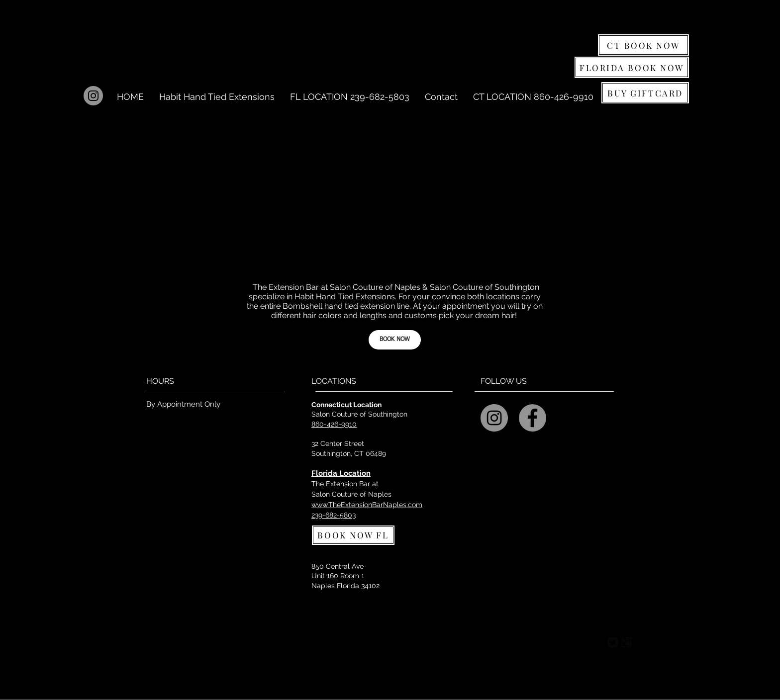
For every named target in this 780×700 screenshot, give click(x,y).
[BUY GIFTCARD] (645, 93)
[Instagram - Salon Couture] (494, 418)
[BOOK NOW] (395, 340)
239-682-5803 (334, 515)
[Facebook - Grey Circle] (533, 418)
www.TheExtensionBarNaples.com (367, 505)
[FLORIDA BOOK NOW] (632, 67)
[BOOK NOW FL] (353, 535)
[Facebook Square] (599, 642)
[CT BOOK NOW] (643, 45)
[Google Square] (626, 642)
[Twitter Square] (613, 642)
